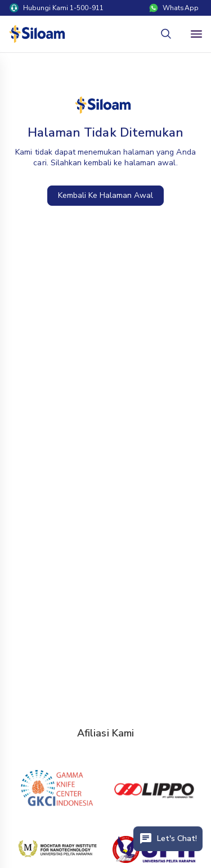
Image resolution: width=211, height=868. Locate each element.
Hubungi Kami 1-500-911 (57, 8)
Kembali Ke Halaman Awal (106, 195)
